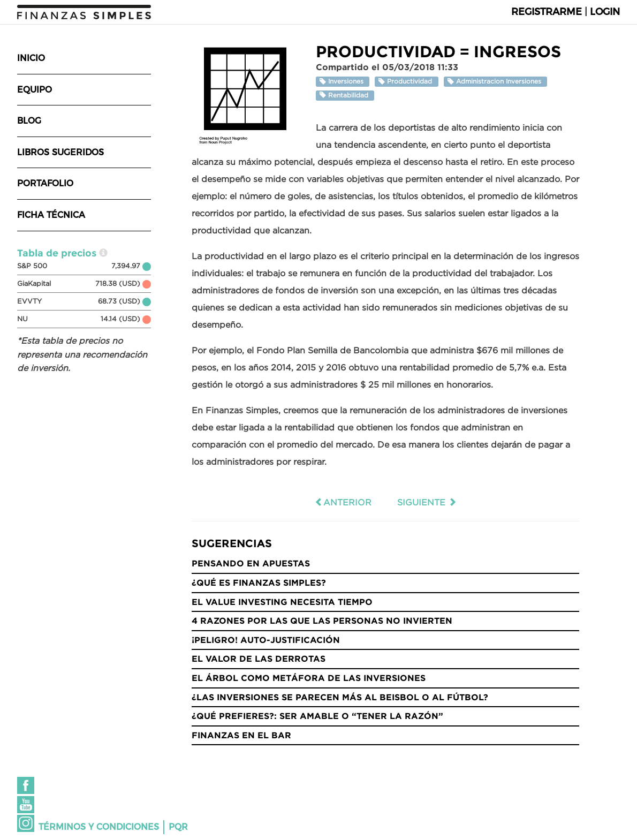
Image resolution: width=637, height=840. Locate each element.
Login (605, 12)
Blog (29, 121)
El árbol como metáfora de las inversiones (309, 678)
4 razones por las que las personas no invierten (322, 620)
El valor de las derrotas (259, 659)
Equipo (35, 90)
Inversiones (343, 82)
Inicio (31, 58)
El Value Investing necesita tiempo (282, 602)
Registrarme (547, 12)
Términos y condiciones (99, 827)
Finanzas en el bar (241, 735)
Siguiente (427, 502)
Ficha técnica (51, 215)
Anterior (343, 502)
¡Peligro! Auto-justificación (266, 640)
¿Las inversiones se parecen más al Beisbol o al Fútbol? (340, 697)
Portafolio (45, 183)
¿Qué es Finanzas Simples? (259, 582)
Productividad (406, 82)
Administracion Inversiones (495, 82)
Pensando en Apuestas (251, 563)
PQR (178, 827)
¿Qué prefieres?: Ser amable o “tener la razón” (317, 716)
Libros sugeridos (60, 152)
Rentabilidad (345, 95)
